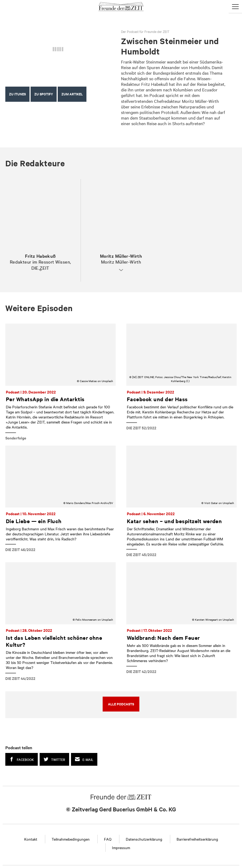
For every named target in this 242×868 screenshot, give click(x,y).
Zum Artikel (72, 94)
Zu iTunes (17, 94)
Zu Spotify (44, 94)
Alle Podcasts (121, 704)
